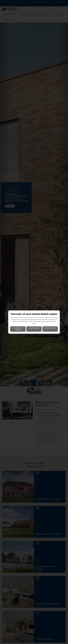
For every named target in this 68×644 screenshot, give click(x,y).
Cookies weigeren (34, 328)
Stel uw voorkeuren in (50, 328)
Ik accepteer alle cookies (18, 329)
